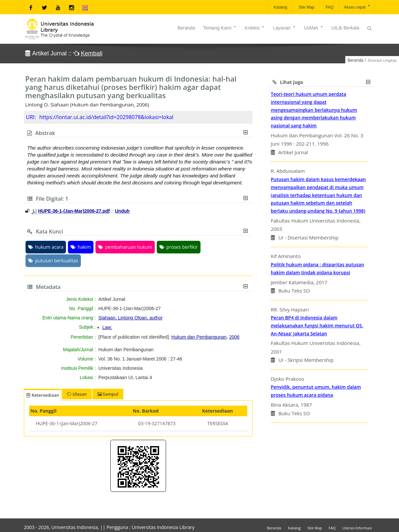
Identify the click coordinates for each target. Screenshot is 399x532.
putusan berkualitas (53, 261)
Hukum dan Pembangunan (199, 337)
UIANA (314, 28)
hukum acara (46, 247)
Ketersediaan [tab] (43, 395)
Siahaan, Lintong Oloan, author (131, 318)
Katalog (280, 7)
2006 (234, 337)
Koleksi (255, 28)
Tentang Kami (220, 28)
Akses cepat (357, 7)
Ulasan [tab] (77, 394)
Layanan (284, 28)
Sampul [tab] (108, 394)
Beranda (186, 28)
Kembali (92, 53)
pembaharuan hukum (125, 247)
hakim (81, 247)
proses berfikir (179, 247)
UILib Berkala (345, 28)
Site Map (306, 7)
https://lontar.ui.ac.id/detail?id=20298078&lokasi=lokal (106, 117)
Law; (107, 327)
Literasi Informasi (357, 528)
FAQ (329, 7)
